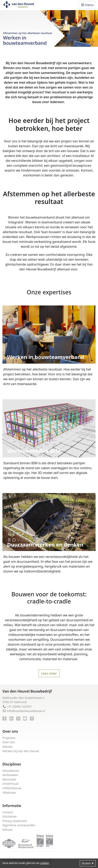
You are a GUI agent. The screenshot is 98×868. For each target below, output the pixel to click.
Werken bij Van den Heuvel (21, 751)
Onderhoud (10, 784)
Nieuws (8, 747)
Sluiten (88, 863)
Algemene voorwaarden (19, 825)
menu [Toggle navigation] (87, 5)
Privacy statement (15, 821)
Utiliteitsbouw (12, 788)
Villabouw (9, 793)
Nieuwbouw (11, 771)
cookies (44, 863)
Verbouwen (10, 775)
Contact (8, 812)
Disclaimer (10, 816)
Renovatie (9, 779)
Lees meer (49, 673)
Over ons (9, 742)
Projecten (9, 738)
